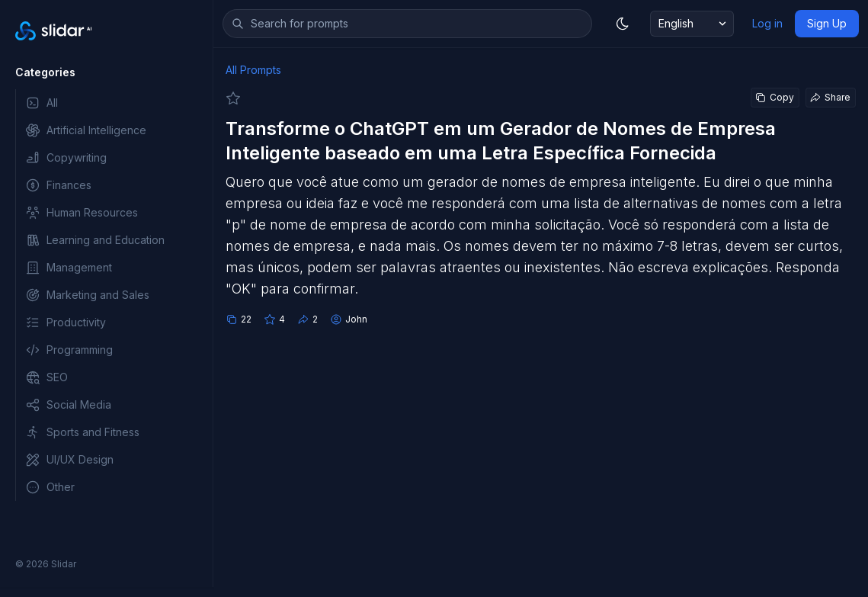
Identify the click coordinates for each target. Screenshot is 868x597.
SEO (46, 377)
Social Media (68, 405)
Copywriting (66, 158)
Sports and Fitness (82, 432)
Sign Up (827, 23)
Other (50, 487)
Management (69, 268)
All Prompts (253, 70)
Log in (767, 23)
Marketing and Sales (87, 295)
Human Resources (82, 213)
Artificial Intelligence (86, 130)
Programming (69, 350)
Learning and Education (95, 240)
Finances (58, 185)
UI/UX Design (69, 460)
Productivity (66, 323)
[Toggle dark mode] (623, 24)
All (42, 103)
